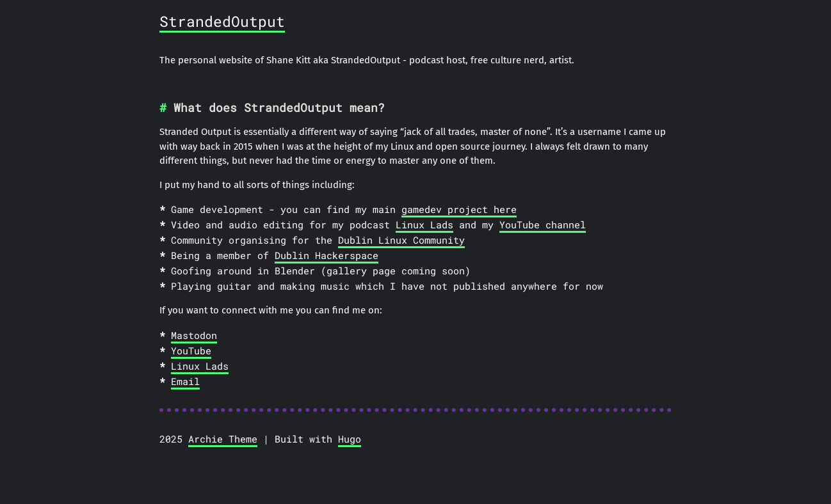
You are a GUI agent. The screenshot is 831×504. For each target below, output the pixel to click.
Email (185, 381)
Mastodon (194, 335)
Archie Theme (223, 439)
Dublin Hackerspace (327, 255)
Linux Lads (424, 224)
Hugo (350, 439)
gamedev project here (459, 209)
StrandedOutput (222, 21)
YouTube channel (543, 224)
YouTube (191, 350)
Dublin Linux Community (401, 240)
